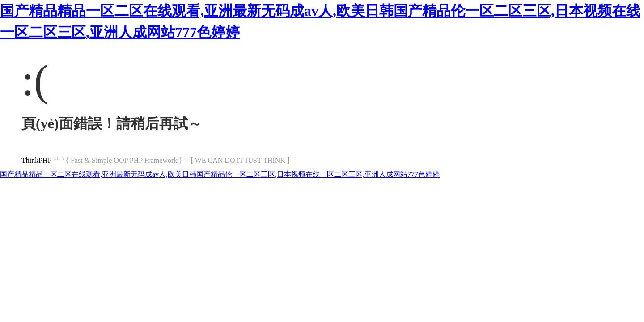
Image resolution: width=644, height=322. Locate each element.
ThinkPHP (37, 160)
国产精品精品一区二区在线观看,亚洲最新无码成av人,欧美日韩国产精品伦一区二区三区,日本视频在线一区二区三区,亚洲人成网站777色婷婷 (220, 174)
